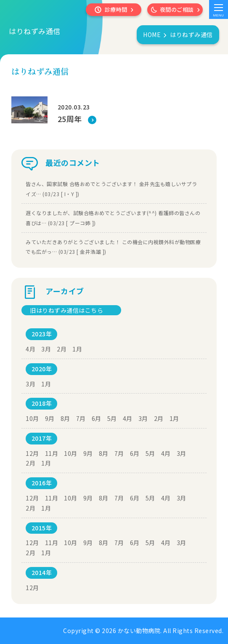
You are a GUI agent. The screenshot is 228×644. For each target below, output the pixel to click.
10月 (32, 418)
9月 (50, 418)
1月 (77, 349)
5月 (112, 418)
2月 (62, 349)
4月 (30, 349)
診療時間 (116, 9)
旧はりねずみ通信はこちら (66, 310)
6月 (97, 418)
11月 (52, 453)
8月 (65, 418)
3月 (46, 349)
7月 (81, 418)
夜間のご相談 (177, 9)
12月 (32, 453)
